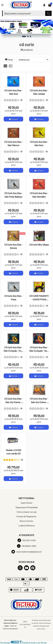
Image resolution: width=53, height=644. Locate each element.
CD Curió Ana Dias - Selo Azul (13, 92)
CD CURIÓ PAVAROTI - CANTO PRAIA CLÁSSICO (39, 298)
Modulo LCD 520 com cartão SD (13, 452)
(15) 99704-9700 (26, 546)
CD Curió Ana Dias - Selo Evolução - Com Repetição (13, 349)
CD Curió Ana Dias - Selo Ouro (39, 143)
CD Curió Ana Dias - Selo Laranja (39, 92)
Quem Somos (27, 503)
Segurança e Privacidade (27, 507)
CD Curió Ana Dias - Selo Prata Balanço (13, 195)
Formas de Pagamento (26, 516)
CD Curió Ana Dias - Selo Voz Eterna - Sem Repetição (13, 401)
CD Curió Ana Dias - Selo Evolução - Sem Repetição (39, 349)
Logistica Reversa (26, 525)
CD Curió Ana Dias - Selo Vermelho (39, 195)
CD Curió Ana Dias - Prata (13, 298)
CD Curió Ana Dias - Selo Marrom (13, 143)
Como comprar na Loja (27, 512)
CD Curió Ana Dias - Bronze (13, 246)
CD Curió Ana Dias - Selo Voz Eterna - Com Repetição (39, 401)
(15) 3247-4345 (27, 540)
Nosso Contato (26, 521)
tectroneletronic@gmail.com (26, 552)
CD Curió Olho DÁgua (39, 245)
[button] (24, 36)
